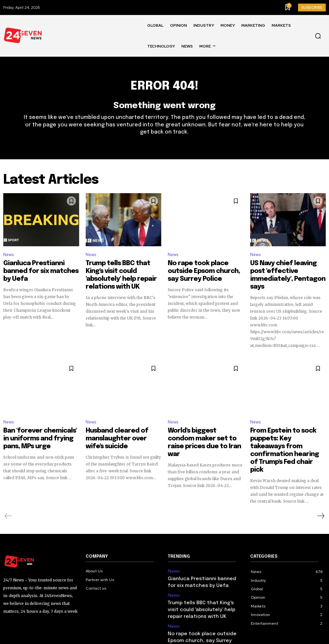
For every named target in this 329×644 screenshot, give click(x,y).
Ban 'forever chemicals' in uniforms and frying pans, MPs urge (39, 426)
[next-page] (321, 482)
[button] (318, 36)
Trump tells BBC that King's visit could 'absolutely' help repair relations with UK (122, 272)
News (8, 258)
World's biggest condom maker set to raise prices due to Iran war (204, 426)
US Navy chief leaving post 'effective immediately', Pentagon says (281, 272)
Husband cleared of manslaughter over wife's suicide (115, 426)
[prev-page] (8, 482)
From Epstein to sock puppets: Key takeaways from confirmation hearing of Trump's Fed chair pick (287, 429)
